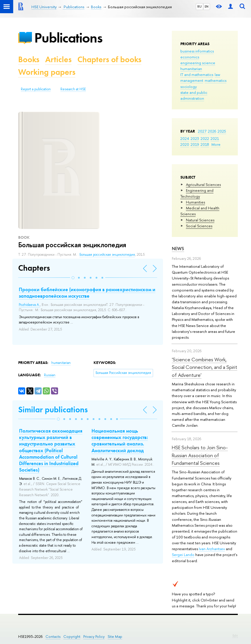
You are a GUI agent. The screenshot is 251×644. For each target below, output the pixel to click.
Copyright (72, 637)
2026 (212, 131)
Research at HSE (73, 89)
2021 (215, 138)
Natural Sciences (200, 220)
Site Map (115, 637)
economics (190, 57)
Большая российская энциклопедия (107, 255)
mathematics (216, 80)
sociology (189, 87)
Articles (58, 59)
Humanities (195, 202)
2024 (185, 138)
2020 (185, 144)
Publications (68, 38)
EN (207, 6)
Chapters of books (109, 59)
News (178, 249)
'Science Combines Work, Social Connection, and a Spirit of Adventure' (205, 367)
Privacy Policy (94, 637)
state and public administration (194, 95)
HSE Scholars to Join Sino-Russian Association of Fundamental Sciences (200, 455)
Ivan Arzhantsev (212, 549)
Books (29, 59)
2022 (205, 138)
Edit (235, 635)
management (192, 80)
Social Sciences (199, 226)
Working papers (47, 72)
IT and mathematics (197, 74)
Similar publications (53, 410)
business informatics (197, 51)
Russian (50, 375)
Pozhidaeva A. (29, 305)
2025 (222, 131)
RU (200, 6)
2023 (195, 138)
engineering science (198, 63)
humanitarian (191, 69)
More (216, 144)
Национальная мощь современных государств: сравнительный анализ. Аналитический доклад (120, 440)
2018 (205, 144)
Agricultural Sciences (203, 184)
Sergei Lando (183, 555)
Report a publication (36, 89)
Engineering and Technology (197, 193)
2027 (202, 131)
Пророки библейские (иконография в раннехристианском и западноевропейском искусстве (87, 293)
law (217, 74)
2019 (195, 144)
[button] (73, 278)
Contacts (53, 637)
